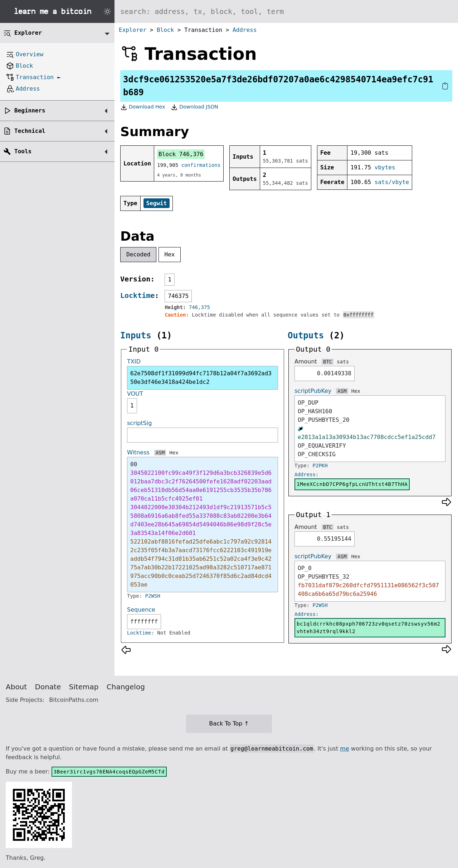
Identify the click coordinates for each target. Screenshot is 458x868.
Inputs (136, 336)
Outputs (306, 336)
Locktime (137, 295)
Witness (138, 452)
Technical (30, 131)
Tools (23, 151)
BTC (328, 362)
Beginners (30, 110)
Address (245, 30)
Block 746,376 (181, 154)
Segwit (157, 203)
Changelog (126, 687)
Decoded (138, 254)
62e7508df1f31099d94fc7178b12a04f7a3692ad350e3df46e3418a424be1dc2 (201, 378)
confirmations (201, 165)
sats (343, 362)
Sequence (141, 610)
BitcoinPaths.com (74, 700)
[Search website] (286, 11)
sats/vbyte (392, 182)
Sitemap (84, 687)
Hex (170, 254)
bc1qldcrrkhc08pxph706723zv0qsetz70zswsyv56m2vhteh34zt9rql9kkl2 (369, 628)
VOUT (135, 394)
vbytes (385, 167)
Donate (48, 687)
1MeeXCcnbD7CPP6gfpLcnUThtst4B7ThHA (352, 484)
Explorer (133, 30)
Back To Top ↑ (229, 724)
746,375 (199, 307)
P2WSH (153, 596)
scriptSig (139, 423)
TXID (134, 361)
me (344, 749)
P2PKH (320, 466)
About (16, 687)
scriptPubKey (313, 391)
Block (165, 30)
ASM (160, 453)
